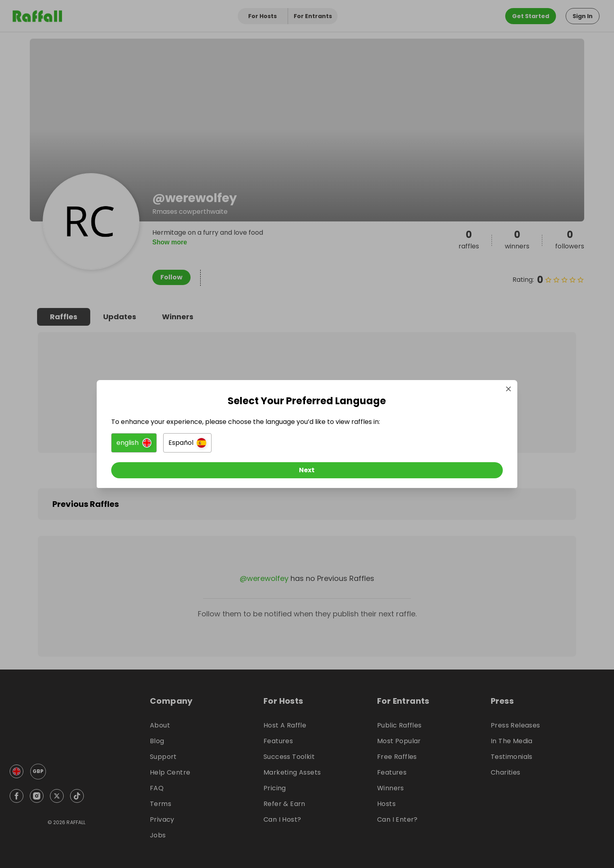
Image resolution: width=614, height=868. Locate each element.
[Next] (307, 473)
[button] (217, 446)
